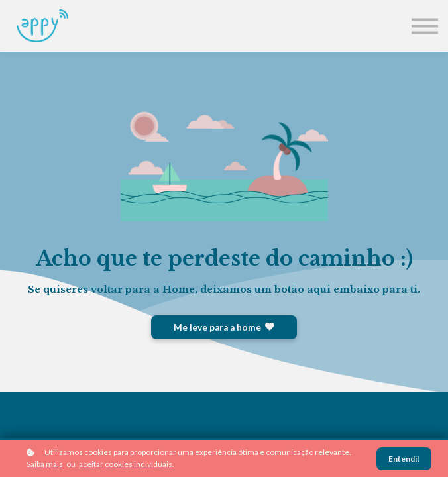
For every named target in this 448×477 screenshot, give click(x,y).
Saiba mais (45, 464)
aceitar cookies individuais (126, 464)
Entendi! (404, 459)
